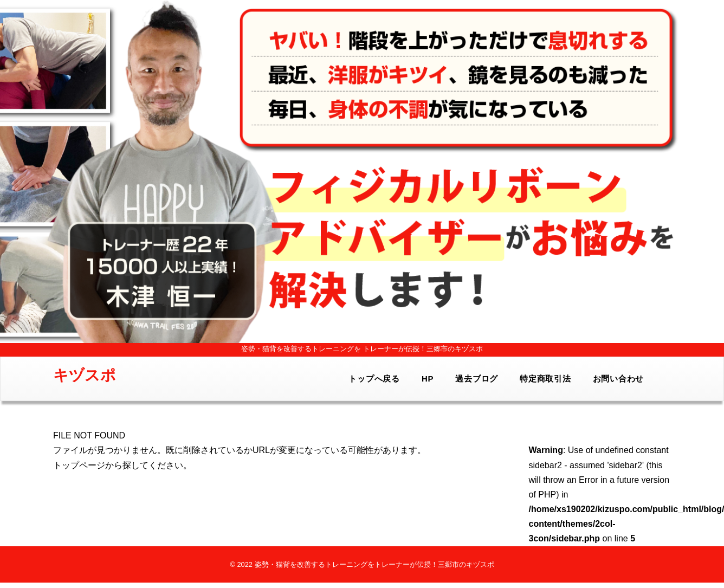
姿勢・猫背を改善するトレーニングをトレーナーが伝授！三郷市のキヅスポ (374, 564)
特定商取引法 (545, 379)
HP (428, 379)
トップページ (79, 465)
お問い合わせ (619, 379)
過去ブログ (477, 379)
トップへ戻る (374, 379)
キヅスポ (85, 375)
